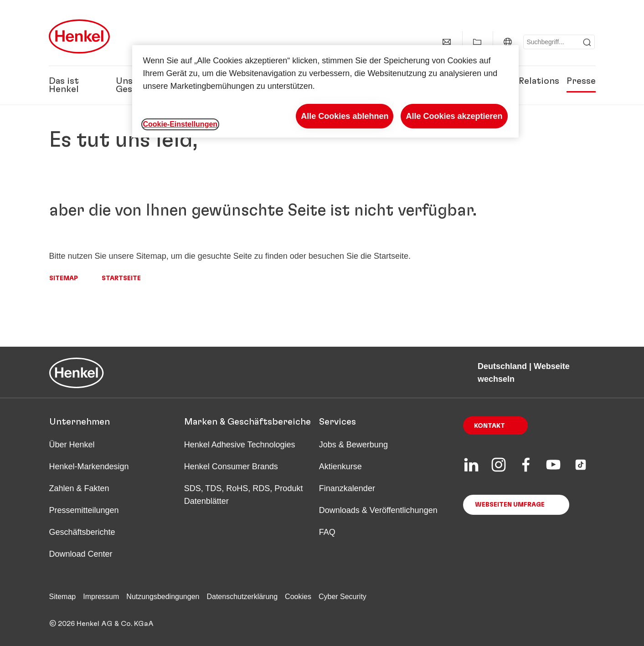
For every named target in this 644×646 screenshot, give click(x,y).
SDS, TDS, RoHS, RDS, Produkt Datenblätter (244, 495)
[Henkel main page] (79, 36)
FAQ (327, 532)
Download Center (81, 554)
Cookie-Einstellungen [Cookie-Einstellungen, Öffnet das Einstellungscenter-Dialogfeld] (180, 124)
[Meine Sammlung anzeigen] (477, 42)
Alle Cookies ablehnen (345, 116)
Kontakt (489, 426)
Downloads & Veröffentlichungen (378, 510)
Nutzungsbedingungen (163, 597)
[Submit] (587, 42)
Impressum (101, 597)
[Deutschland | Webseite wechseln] (508, 42)
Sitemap (64, 278)
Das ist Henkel (64, 85)
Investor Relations (519, 81)
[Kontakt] (447, 42)
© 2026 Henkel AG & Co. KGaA (101, 624)
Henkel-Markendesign (89, 467)
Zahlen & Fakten (79, 488)
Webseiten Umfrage (510, 505)
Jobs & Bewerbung (353, 445)
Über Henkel (72, 445)
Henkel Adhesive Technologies (240, 445)
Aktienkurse (340, 467)
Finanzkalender (347, 488)
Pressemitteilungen (84, 510)
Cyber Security (343, 597)
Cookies (298, 597)
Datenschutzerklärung (242, 597)
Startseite (121, 278)
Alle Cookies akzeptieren (454, 116)
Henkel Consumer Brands (231, 467)
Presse (581, 81)
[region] (325, 91)
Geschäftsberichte (82, 532)
